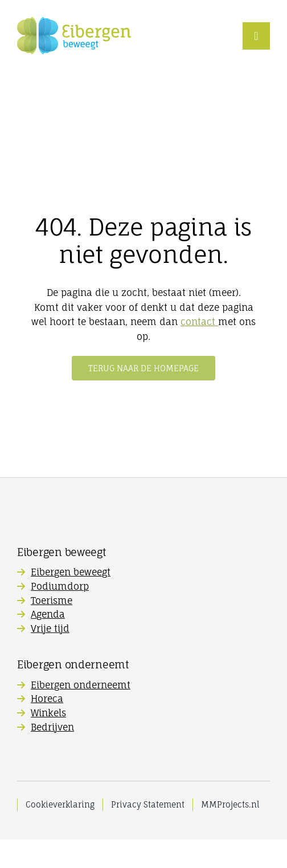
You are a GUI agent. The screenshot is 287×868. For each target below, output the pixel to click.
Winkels (48, 713)
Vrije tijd (50, 628)
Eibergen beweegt (71, 572)
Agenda (48, 614)
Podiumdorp (60, 586)
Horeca (47, 699)
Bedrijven (52, 727)
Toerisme (52, 601)
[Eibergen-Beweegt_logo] (74, 22)
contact (199, 322)
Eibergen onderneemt (81, 685)
